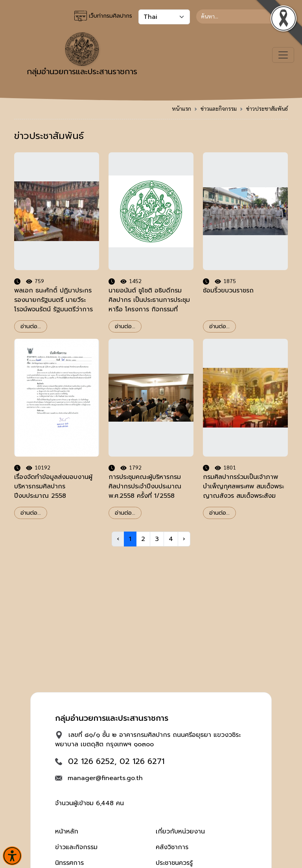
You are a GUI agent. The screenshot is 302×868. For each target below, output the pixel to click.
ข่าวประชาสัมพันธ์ (267, 108)
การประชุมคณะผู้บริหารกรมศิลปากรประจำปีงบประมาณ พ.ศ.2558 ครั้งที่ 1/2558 (145, 486)
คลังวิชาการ (172, 847)
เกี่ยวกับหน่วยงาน (180, 831)
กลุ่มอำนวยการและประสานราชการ (82, 55)
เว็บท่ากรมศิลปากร (103, 16)
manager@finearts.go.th (105, 778)
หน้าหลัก (67, 831)
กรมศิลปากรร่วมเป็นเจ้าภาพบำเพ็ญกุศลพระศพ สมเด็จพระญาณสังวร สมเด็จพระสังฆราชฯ (243, 491)
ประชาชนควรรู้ (174, 863)
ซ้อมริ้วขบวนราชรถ (228, 291)
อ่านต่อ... (31, 326)
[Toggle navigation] (283, 55)
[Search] (242, 16)
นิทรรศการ (69, 863)
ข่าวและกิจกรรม (219, 108)
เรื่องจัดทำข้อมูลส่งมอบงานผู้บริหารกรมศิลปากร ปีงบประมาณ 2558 (53, 486)
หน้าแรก (181, 108)
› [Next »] (184, 539)
